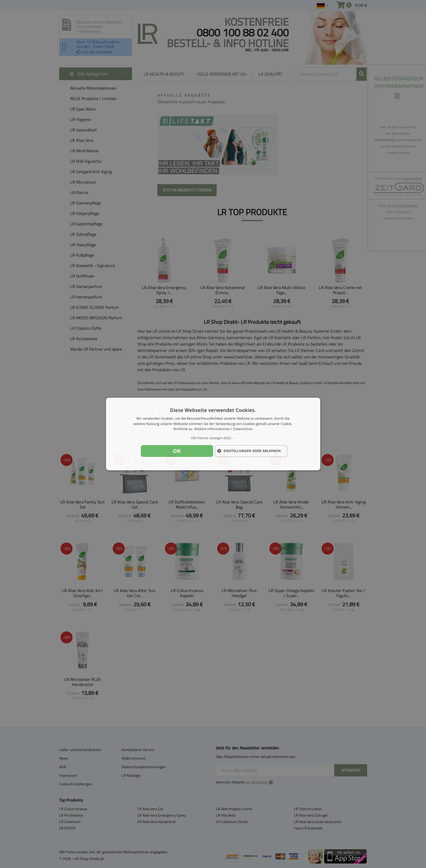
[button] (213, 438)
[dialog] (213, 434)
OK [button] (177, 451)
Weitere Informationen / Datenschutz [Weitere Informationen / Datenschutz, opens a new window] (223, 429)
